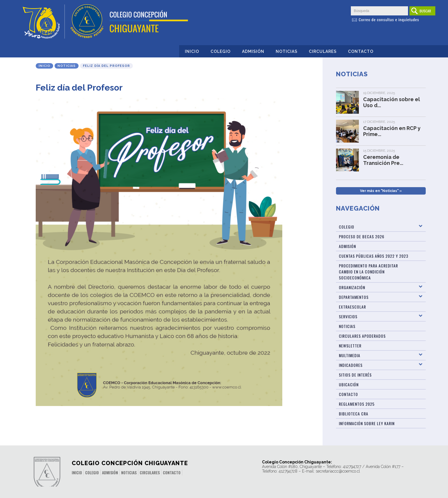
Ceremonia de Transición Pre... (383, 160)
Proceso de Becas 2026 (362, 236)
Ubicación (349, 384)
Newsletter (350, 346)
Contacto (361, 51)
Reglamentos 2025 (357, 404)
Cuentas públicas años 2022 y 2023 (374, 256)
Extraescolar (352, 307)
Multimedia (350, 355)
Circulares (323, 51)
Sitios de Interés (355, 375)
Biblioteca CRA (354, 414)
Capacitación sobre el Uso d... (392, 102)
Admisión (253, 51)
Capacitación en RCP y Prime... (392, 131)
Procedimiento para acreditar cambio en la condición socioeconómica (368, 272)
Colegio (221, 51)
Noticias (287, 51)
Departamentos (354, 297)
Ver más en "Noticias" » (381, 191)
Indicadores (351, 365)
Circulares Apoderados (362, 336)
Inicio (192, 51)
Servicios (348, 316)
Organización (352, 287)
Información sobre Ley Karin (367, 423)
